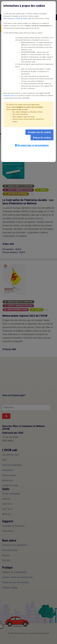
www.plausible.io (10, 96)
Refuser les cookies (42, 138)
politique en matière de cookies (18, 19)
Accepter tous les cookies (39, 132)
